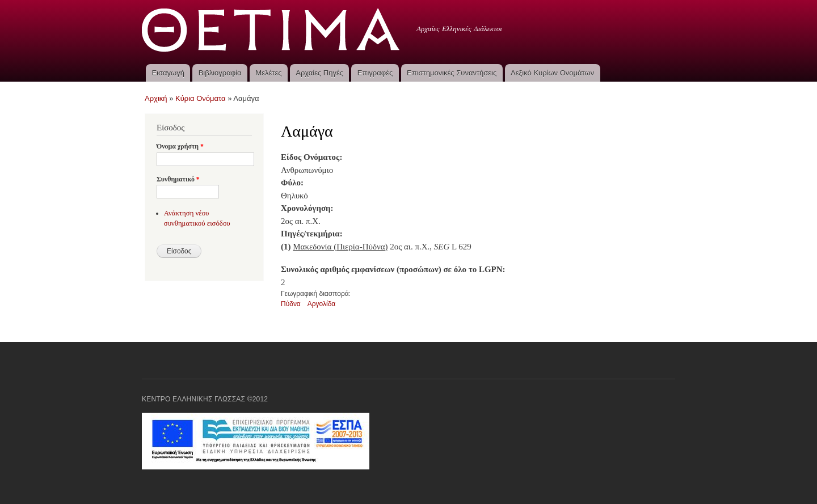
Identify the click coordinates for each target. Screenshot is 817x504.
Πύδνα (291, 304)
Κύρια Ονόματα (201, 98)
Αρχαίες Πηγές (319, 73)
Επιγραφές (375, 73)
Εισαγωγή (168, 73)
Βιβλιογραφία (220, 73)
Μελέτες (268, 73)
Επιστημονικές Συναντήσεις (452, 73)
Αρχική (156, 98)
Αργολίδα (322, 304)
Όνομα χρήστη (180, 146)
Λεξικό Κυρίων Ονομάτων (552, 73)
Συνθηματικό (178, 179)
